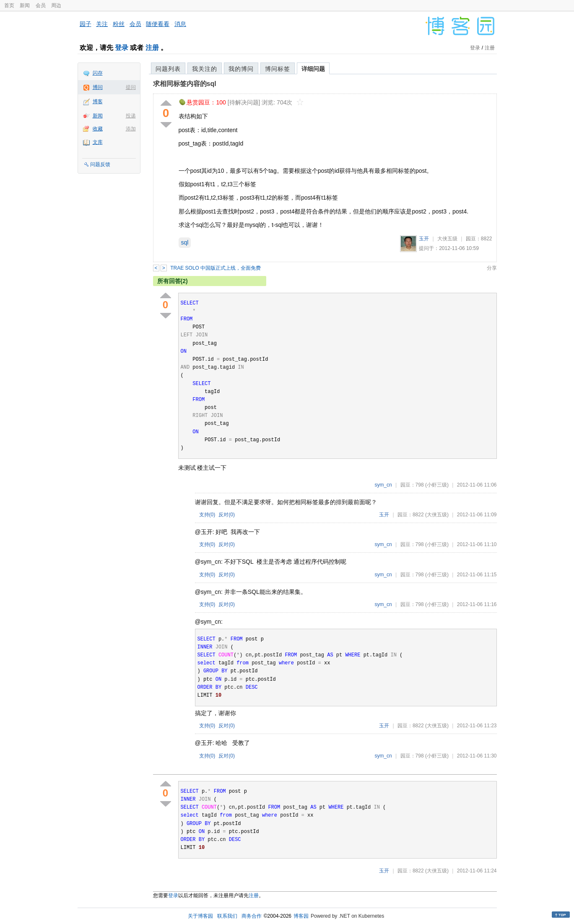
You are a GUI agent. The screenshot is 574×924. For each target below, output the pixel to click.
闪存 (98, 73)
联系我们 (227, 916)
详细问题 (313, 69)
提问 (131, 87)
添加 (131, 129)
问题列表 (168, 69)
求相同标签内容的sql (185, 84)
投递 (131, 116)
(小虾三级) (437, 485)
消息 (180, 24)
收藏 (98, 129)
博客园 (301, 916)
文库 (98, 142)
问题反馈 (100, 164)
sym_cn (383, 485)
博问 (98, 87)
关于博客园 (200, 916)
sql (185, 242)
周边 (56, 5)
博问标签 (278, 69)
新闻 (25, 5)
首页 (9, 5)
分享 (492, 268)
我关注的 (205, 69)
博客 (98, 102)
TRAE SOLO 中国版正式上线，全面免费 (216, 268)
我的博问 (241, 69)
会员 (41, 5)
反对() (227, 515)
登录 (122, 48)
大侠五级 (447, 239)
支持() (207, 515)
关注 (102, 24)
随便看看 (158, 24)
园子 (86, 24)
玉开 (424, 239)
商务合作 (252, 916)
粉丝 (119, 24)
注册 (152, 48)
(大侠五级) (437, 515)
